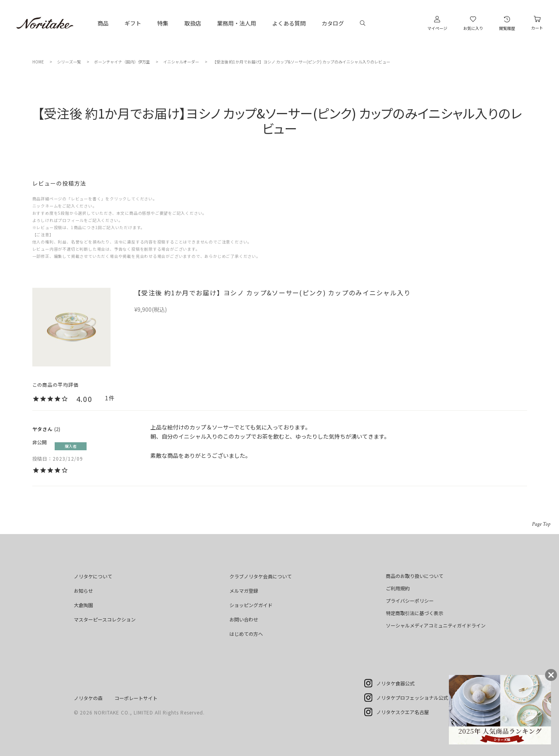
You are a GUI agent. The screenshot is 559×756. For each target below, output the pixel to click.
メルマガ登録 (244, 591)
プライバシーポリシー (410, 601)
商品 (103, 23)
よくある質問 (289, 23)
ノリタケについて (93, 576)
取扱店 (193, 23)
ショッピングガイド (251, 605)
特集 (163, 23)
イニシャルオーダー (181, 62)
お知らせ (83, 591)
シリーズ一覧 (69, 62)
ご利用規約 (398, 588)
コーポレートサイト (136, 698)
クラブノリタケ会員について (261, 576)
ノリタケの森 (88, 698)
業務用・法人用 (237, 23)
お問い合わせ (244, 619)
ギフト (133, 23)
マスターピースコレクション (105, 619)
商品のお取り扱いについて (415, 576)
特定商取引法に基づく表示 (415, 613)
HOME (38, 62)
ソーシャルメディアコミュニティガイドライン (436, 625)
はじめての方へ (246, 634)
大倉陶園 (83, 605)
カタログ (333, 23)
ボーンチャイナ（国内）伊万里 (122, 62)
